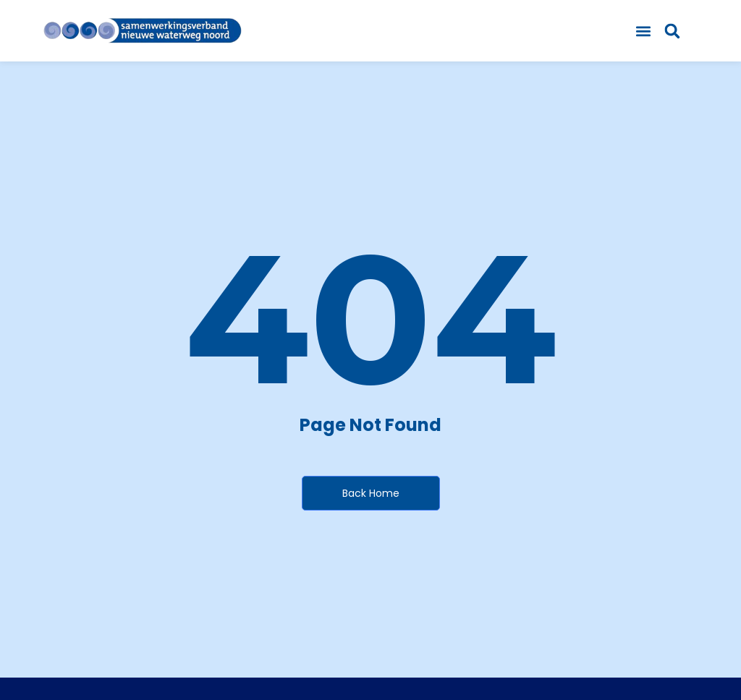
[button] (644, 31)
